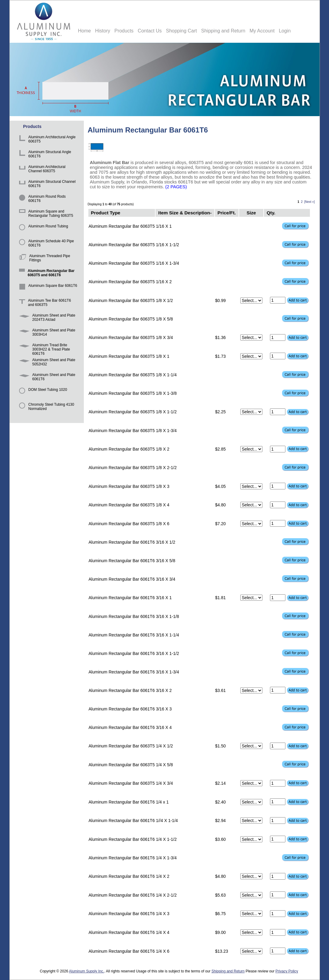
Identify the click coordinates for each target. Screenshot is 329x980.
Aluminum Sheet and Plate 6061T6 (46, 378)
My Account (262, 31)
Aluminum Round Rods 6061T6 (41, 199)
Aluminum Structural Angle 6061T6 (44, 155)
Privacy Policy (287, 971)
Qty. (271, 213)
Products (124, 31)
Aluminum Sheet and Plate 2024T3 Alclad (46, 318)
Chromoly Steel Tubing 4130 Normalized (46, 407)
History (103, 31)
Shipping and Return (223, 31)
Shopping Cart (181, 31)
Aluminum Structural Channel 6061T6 (46, 185)
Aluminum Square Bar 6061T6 (47, 289)
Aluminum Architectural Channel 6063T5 (41, 170)
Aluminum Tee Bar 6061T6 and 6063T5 (44, 303)
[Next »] (309, 202)
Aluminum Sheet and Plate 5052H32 (46, 363)
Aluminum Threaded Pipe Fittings (44, 259)
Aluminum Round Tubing (43, 229)
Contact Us (150, 31)
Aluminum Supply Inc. (87, 971)
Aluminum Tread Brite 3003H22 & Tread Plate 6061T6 (44, 348)
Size (251, 213)
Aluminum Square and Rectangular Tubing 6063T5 (45, 214)
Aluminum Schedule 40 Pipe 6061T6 (46, 244)
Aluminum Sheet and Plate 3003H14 (46, 333)
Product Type (105, 213)
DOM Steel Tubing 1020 (42, 393)
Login (285, 31)
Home (85, 31)
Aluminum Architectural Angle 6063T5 (46, 140)
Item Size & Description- (185, 213)
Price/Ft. (227, 213)
